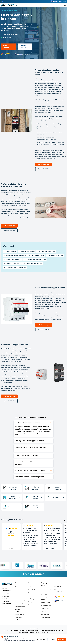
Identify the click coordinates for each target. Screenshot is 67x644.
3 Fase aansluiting (46, 605)
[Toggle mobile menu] (65, 5)
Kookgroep (24, 630)
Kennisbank (31, 596)
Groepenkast (15, 630)
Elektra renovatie (20, 597)
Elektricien (6, 630)
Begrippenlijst (32, 602)
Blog (29, 593)
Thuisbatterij (44, 632)
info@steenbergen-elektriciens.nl (60, 591)
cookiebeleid (8, 642)
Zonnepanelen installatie (19, 610)
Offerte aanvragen (9, 47)
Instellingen (42, 639)
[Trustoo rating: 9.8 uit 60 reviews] (58, 1)
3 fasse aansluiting (20, 600)
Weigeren (52, 639)
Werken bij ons (32, 599)
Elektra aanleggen (20, 603)
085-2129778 (58, 587)
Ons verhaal (31, 590)
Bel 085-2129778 (23, 47)
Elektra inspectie (19, 614)
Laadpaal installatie (20, 606)
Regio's (30, 605)
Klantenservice (32, 587)
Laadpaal (44, 611)
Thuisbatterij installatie (18, 618)
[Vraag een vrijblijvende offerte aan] (33, 574)
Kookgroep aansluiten (18, 593)
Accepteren (61, 639)
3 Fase (42, 630)
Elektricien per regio (47, 589)
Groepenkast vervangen (18, 588)
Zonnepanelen (45, 614)
